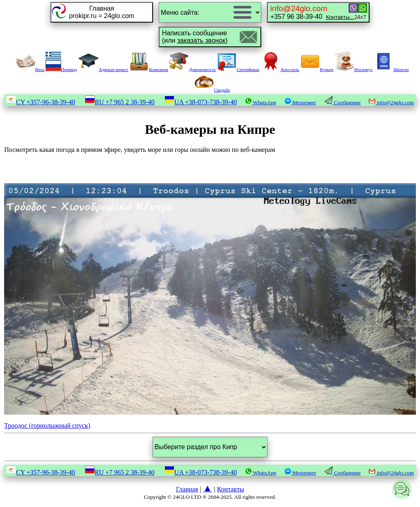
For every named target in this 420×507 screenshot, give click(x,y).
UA (201, 102)
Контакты (231, 489)
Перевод (61, 69)
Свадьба (212, 90)
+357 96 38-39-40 (312, 12)
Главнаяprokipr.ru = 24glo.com (102, 12)
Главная (187, 489)
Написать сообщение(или (195, 37)
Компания (149, 69)
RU (120, 102)
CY (41, 102)
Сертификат (238, 69)
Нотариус (354, 69)
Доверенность (192, 69)
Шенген (391, 69)
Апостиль (280, 69)
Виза (30, 69)
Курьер (317, 69)
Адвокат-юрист (103, 69)
